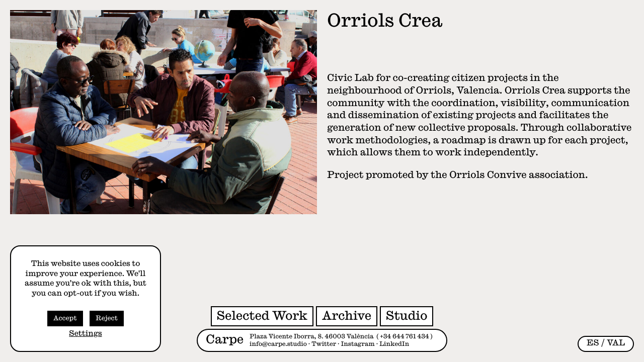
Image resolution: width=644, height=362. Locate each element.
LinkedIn (394, 344)
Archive (347, 316)
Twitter (324, 344)
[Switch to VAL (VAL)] (616, 343)
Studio (407, 316)
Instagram (358, 344)
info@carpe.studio (278, 344)
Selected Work (262, 316)
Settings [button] (85, 334)
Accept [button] (65, 319)
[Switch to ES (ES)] (593, 343)
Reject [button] (107, 319)
